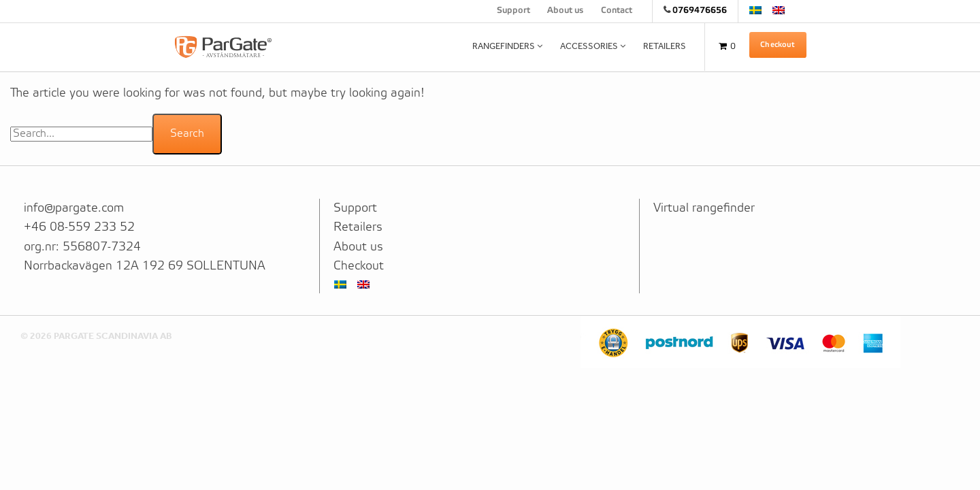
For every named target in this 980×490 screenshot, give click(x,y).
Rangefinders (504, 46)
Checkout (778, 45)
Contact (617, 11)
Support (513, 11)
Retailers (665, 46)
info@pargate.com (74, 208)
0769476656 (700, 11)
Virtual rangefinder (704, 208)
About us (565, 11)
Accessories (589, 46)
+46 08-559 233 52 (79, 227)
